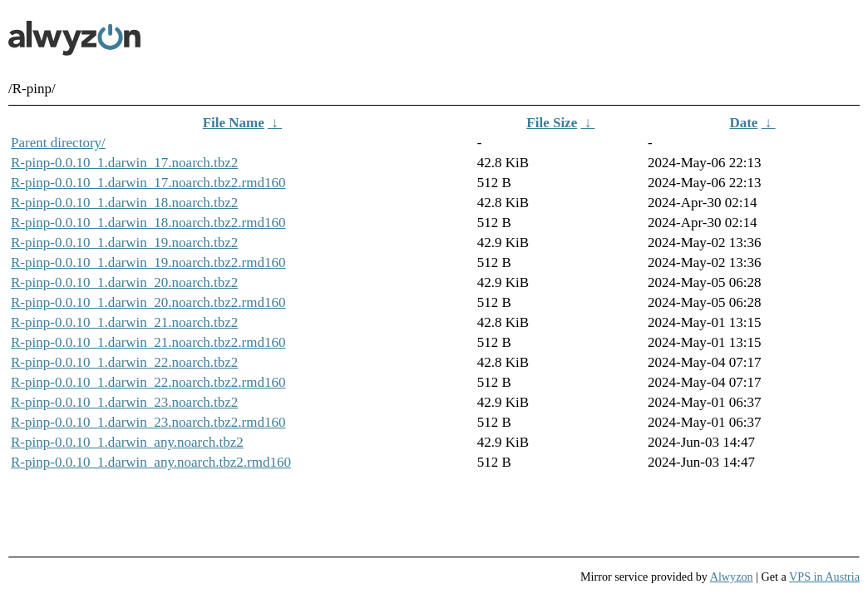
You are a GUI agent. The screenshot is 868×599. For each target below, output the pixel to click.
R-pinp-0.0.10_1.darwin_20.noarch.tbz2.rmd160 (148, 302)
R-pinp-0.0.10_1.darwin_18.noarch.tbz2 (124, 203)
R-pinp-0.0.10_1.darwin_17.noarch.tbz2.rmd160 (148, 183)
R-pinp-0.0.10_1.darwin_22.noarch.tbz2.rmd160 (148, 382)
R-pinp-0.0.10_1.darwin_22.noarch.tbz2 (124, 362)
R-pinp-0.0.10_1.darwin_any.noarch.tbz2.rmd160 (151, 462)
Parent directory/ (58, 143)
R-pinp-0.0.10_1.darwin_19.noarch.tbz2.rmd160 (148, 262)
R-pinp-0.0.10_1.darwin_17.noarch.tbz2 (124, 163)
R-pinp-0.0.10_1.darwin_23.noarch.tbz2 (124, 402)
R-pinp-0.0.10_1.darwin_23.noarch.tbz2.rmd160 (148, 422)
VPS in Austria (824, 577)
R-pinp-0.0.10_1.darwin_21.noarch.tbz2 (124, 322)
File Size (552, 123)
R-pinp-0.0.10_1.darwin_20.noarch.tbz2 (124, 282)
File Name (234, 123)
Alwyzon (732, 577)
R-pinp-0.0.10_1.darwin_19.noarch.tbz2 (124, 243)
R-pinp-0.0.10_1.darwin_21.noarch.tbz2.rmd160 (148, 342)
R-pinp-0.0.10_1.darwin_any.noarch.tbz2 (127, 442)
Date (743, 123)
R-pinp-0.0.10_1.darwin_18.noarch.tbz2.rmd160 (148, 223)
